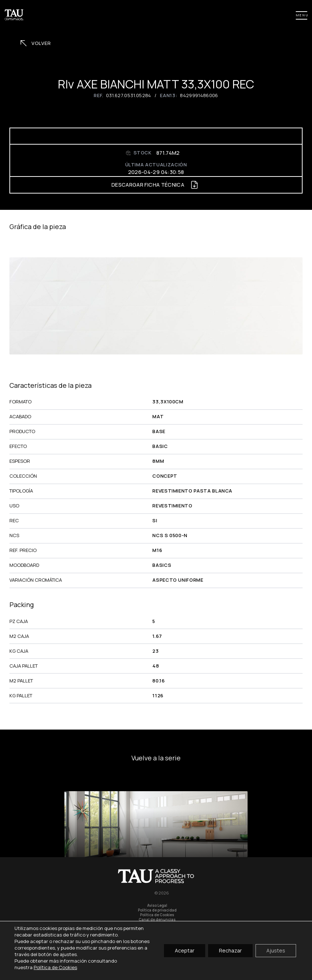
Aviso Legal (157, 906)
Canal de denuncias (157, 920)
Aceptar (185, 950)
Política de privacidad (157, 910)
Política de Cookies (157, 915)
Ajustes (276, 950)
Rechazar (230, 950)
